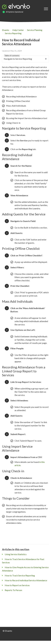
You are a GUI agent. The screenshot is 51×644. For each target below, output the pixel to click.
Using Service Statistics (16, 554)
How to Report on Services (17, 585)
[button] (46, 9)
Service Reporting (13, 33)
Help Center (18, 30)
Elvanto (6, 30)
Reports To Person (13, 590)
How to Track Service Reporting (20, 575)
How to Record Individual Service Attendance (26, 580)
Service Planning (35, 30)
